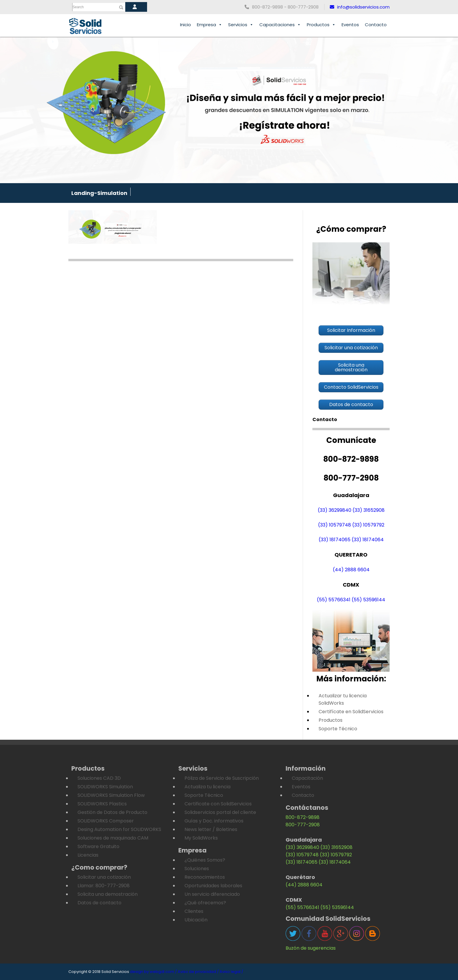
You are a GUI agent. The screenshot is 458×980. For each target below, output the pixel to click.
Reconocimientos (205, 877)
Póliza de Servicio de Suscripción (222, 778)
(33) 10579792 (368, 525)
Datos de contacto (99, 903)
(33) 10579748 (335, 525)
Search (78, 7)
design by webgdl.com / (153, 972)
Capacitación (307, 778)
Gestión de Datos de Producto (112, 812)
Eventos (350, 25)
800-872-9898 (303, 817)
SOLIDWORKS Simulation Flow (111, 795)
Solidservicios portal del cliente (220, 812)
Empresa (210, 25)
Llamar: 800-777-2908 (104, 886)
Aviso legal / (231, 972)
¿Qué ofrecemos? (205, 903)
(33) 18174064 (368, 540)
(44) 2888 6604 (351, 570)
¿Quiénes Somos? (205, 860)
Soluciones (197, 869)
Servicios (241, 25)
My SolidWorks (201, 838)
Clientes (194, 911)
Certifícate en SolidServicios (351, 712)
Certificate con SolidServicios (218, 804)
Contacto (376, 25)
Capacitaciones (280, 25)
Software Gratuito (98, 846)
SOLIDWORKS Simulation (105, 787)
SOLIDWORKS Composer (106, 821)
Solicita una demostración (108, 894)
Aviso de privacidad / (198, 972)
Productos (321, 25)
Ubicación (196, 920)
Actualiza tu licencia (207, 787)
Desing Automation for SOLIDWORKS (119, 829)
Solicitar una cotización (104, 877)
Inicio (186, 25)
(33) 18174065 (335, 540)
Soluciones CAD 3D (99, 778)
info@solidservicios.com (360, 7)
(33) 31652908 (369, 510)
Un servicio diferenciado (212, 894)
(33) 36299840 (335, 510)
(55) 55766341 (334, 600)
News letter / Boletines (211, 829)
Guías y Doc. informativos (214, 821)
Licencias (88, 855)
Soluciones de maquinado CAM (113, 838)
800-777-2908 (303, 825)
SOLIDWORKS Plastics (102, 804)
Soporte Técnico (338, 729)
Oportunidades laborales (213, 886)
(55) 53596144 (368, 600)
